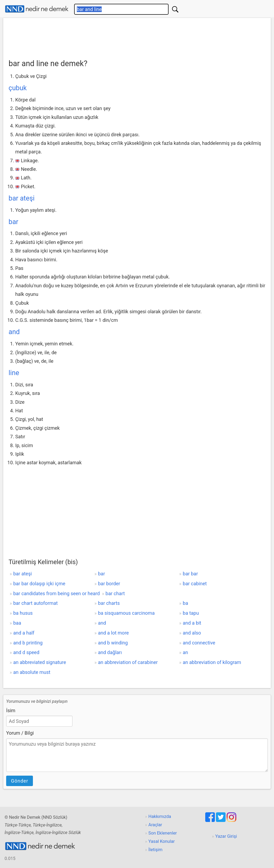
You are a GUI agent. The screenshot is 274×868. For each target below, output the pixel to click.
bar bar (190, 574)
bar (13, 222)
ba (185, 603)
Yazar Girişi (226, 836)
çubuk (18, 88)
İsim (11, 710)
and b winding (113, 643)
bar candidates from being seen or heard (56, 593)
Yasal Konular (162, 841)
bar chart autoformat (35, 603)
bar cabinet (195, 584)
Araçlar (155, 825)
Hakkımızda (160, 816)
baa (17, 623)
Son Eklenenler (163, 833)
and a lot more (113, 633)
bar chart (115, 593)
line (14, 373)
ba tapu (191, 613)
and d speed (26, 652)
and (14, 332)
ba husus (23, 613)
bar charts (109, 603)
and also (192, 633)
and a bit (192, 623)
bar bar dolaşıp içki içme (39, 584)
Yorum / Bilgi (20, 733)
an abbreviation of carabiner (128, 662)
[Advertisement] (137, 37)
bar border (109, 584)
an (185, 652)
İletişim (156, 850)
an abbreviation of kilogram (212, 662)
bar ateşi (22, 198)
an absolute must (32, 672)
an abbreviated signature (39, 662)
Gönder (20, 781)
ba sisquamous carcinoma (126, 613)
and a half (24, 633)
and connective (199, 643)
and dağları (110, 652)
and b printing (28, 643)
